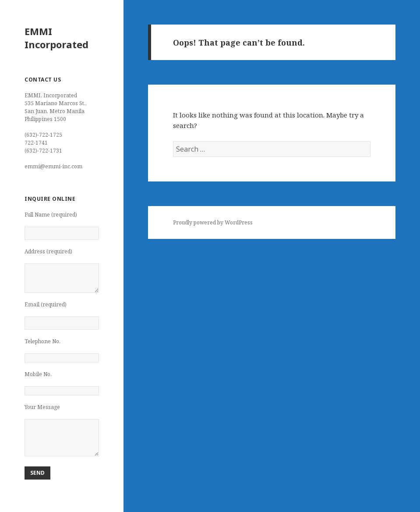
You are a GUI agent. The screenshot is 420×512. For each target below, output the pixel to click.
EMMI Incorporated (56, 38)
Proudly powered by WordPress (213, 222)
